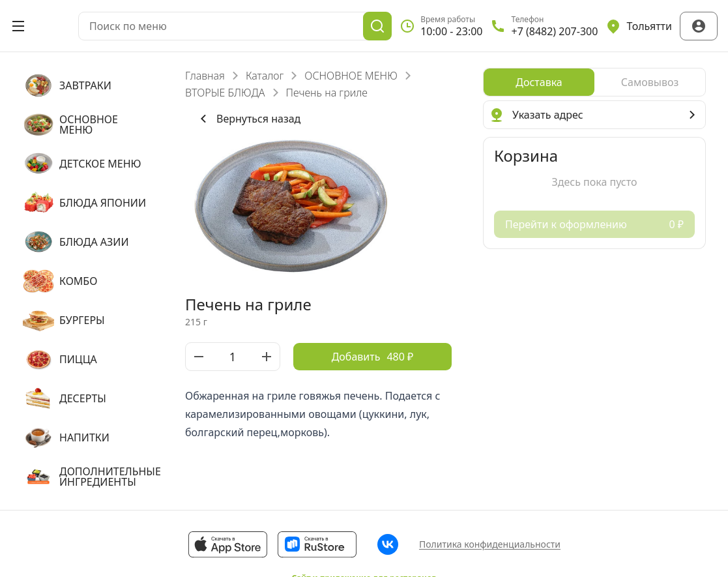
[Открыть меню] (18, 26)
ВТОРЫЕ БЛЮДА (225, 93)
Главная (205, 76)
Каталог (265, 76)
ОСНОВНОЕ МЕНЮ (351, 76)
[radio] (539, 82)
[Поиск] (377, 26)
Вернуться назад (248, 119)
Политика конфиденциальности (490, 544)
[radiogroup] (594, 82)
